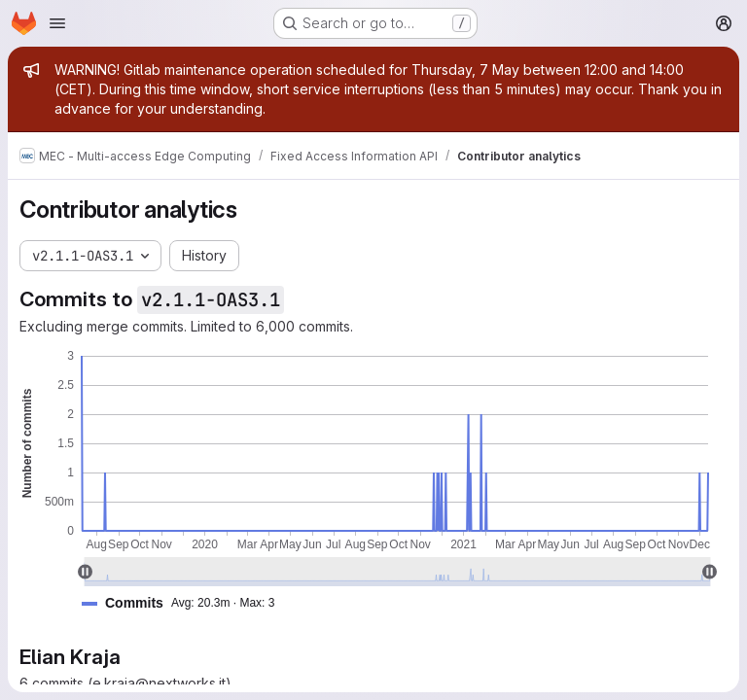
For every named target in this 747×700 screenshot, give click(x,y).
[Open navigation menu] (57, 23)
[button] (186, 603)
